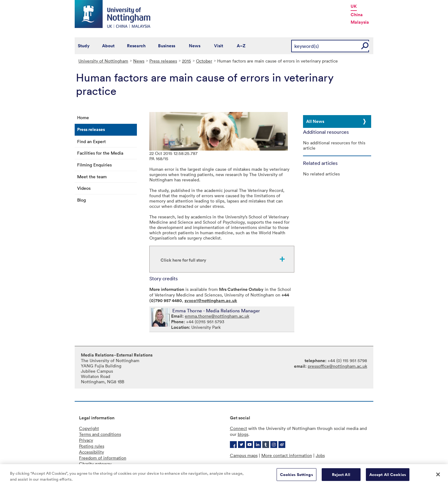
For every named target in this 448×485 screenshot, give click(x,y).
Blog (82, 200)
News (195, 46)
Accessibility (91, 452)
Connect (238, 428)
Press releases (163, 61)
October (204, 61)
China (357, 15)
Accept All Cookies (388, 477)
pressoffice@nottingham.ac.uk (337, 366)
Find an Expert (91, 141)
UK (354, 6)
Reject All (341, 477)
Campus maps (244, 455)
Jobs (320, 455)
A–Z (241, 46)
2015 (187, 61)
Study (84, 46)
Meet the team (92, 177)
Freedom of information (103, 458)
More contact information (287, 455)
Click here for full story (183, 260)
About (108, 46)
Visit (219, 46)
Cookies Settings (296, 477)
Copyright (89, 428)
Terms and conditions (100, 434)
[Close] (438, 477)
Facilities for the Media (100, 153)
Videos (84, 188)
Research (136, 46)
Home (83, 117)
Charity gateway (95, 464)
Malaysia (360, 22)
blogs (243, 434)
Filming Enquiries (94, 165)
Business (167, 46)
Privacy (86, 440)
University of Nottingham (103, 61)
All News (315, 121)
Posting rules (92, 446)
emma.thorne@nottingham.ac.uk (217, 316)
